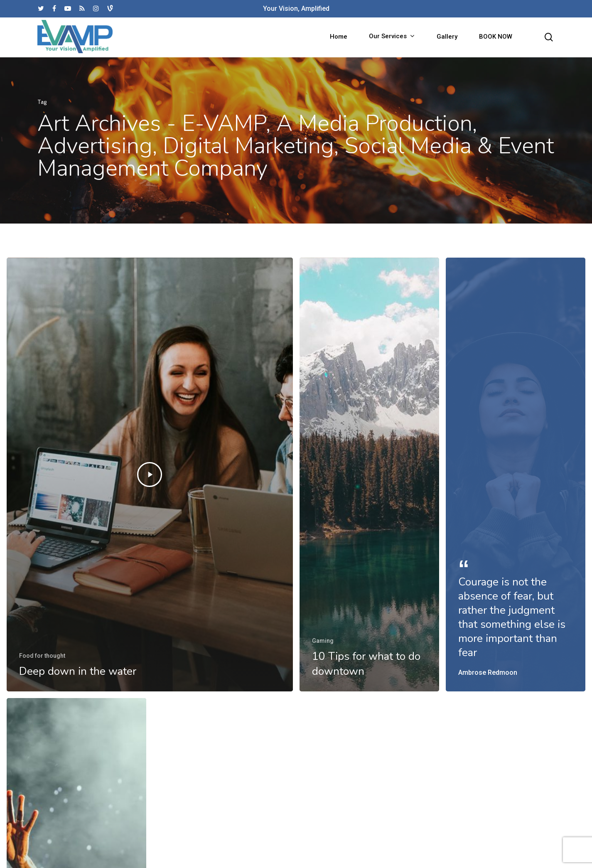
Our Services (392, 37)
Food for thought (42, 656)
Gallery (447, 38)
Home (339, 38)
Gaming (323, 641)
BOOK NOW (496, 38)
